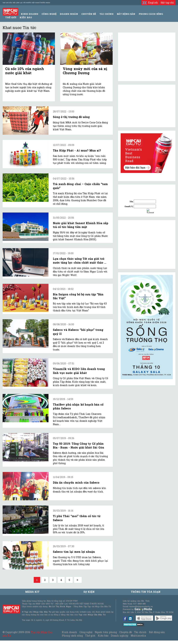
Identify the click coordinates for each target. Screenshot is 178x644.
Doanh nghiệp (120, 636)
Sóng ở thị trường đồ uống (71, 117)
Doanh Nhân (69, 14)
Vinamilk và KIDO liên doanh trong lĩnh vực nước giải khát (79, 371)
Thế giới (11, 17)
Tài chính (140, 632)
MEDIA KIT (32, 592)
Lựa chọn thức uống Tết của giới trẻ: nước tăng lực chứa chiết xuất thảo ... (80, 261)
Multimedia (138, 636)
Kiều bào (26, 17)
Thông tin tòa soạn (146, 592)
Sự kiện (89, 592)
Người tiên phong (106, 632)
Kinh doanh (69, 632)
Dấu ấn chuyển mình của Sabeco (76, 482)
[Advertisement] (147, 244)
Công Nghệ (49, 14)
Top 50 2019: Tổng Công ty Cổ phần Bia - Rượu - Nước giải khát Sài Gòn (78, 445)
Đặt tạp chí (167, 3)
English (150, 3)
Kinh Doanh (30, 14)
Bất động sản (126, 14)
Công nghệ (86, 632)
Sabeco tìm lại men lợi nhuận (74, 552)
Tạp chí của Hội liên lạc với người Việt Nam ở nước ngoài (26, 3)
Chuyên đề (89, 14)
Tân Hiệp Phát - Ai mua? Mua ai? (77, 150)
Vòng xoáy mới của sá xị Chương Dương (85, 71)
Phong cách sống (72, 636)
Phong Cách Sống (151, 14)
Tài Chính (106, 14)
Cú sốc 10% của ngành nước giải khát (25, 71)
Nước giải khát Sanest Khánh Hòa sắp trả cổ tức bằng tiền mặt (81, 225)
